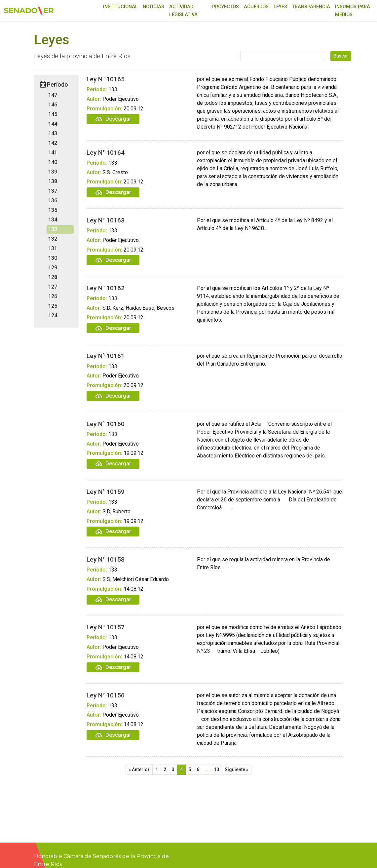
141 (53, 153)
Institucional (120, 7)
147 (53, 95)
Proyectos (226, 7)
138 (53, 181)
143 (53, 133)
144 (53, 124)
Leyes (280, 7)
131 (53, 248)
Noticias (153, 7)
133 (53, 229)
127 (53, 287)
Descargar (113, 119)
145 (53, 114)
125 (53, 306)
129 (53, 268)
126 (53, 296)
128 (53, 277)
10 (216, 769)
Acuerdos (256, 7)
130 (53, 258)
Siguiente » (237, 769)
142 (53, 143)
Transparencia (311, 7)
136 (53, 200)
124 (53, 316)
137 (53, 191)
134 (53, 220)
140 (53, 162)
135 (53, 210)
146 (53, 105)
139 (53, 172)
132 (53, 239)
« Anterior (139, 769)
